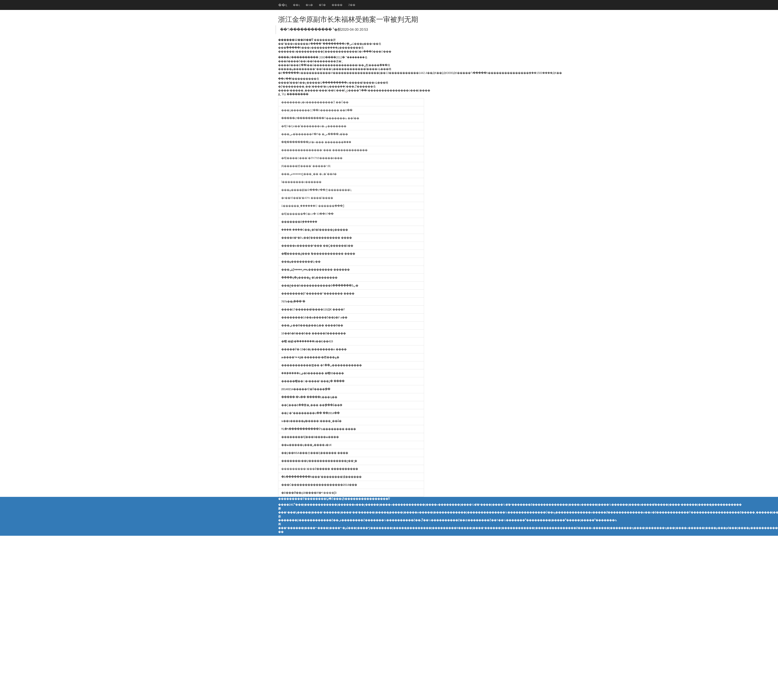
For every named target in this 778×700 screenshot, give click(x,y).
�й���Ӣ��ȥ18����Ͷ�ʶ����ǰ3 (309, 493)
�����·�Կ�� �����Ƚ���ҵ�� (309, 397)
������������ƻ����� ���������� (320, 469)
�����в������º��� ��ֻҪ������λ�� (317, 246)
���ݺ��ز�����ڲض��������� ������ (315, 270)
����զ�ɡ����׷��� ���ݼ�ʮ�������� (309, 278)
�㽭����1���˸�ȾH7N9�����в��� (312, 158)
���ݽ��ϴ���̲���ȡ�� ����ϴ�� (312, 325)
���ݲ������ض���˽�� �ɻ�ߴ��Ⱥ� (309, 174)
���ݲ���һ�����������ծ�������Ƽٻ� (320, 286)
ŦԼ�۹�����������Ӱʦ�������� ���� (319, 429)
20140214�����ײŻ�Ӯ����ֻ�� (306, 389)
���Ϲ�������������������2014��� (319, 485)
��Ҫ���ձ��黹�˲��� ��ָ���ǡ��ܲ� (312, 405)
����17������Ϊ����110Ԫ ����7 (313, 309)
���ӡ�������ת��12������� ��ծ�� (317, 110)
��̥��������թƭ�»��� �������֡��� (316, 142)
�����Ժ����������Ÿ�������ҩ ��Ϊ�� (320, 118)
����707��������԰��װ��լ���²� (293, 301)
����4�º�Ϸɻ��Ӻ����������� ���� (317, 238)
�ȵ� (309, 5)
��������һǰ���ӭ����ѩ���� (310, 437)
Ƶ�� (352, 5)
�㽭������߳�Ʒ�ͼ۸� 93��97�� (307, 214)
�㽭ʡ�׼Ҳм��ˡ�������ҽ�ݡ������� (314, 126)
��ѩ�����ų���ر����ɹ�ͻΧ (306, 445)
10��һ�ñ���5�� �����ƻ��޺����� (314, 333)
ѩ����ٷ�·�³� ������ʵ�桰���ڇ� (310, 357)
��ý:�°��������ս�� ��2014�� (310, 413)
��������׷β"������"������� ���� (318, 294)
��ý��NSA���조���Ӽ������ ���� (315, 453)
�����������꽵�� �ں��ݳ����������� (322, 365)
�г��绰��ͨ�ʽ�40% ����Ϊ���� (307, 198)
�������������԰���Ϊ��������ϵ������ (301, 182)
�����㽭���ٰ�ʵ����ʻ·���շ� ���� (313, 381)
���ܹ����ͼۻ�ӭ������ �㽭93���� (313, 373)
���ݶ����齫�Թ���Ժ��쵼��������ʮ (316, 190)
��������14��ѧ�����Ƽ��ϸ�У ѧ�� (314, 317)
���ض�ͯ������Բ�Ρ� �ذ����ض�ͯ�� (315, 134)
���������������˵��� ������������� (324, 150)
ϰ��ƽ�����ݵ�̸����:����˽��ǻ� (311, 421)
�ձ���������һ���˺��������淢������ (321, 477)
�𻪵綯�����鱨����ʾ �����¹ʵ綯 (306, 166)
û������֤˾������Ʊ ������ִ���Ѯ (313, 206)
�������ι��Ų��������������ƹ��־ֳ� (319, 461)
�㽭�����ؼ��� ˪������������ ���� (318, 254)
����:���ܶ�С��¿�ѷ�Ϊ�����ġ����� (315, 230)
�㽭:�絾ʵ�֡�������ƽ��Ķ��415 (307, 341)
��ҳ (283, 5)
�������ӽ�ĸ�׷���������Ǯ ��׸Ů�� (315, 102)
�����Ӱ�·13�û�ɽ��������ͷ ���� (314, 349)
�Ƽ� (322, 5)
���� (337, 5)
